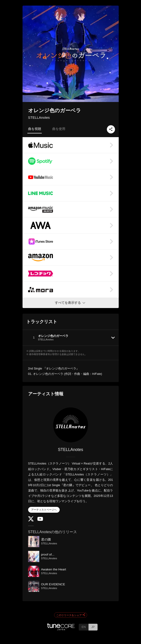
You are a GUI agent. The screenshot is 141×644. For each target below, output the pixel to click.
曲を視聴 (35, 129)
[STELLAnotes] (71, 425)
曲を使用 (59, 129)
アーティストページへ (44, 510)
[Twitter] (31, 520)
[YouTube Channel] (40, 520)
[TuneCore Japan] (61, 629)
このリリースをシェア (71, 615)
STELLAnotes (39, 117)
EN (84, 627)
